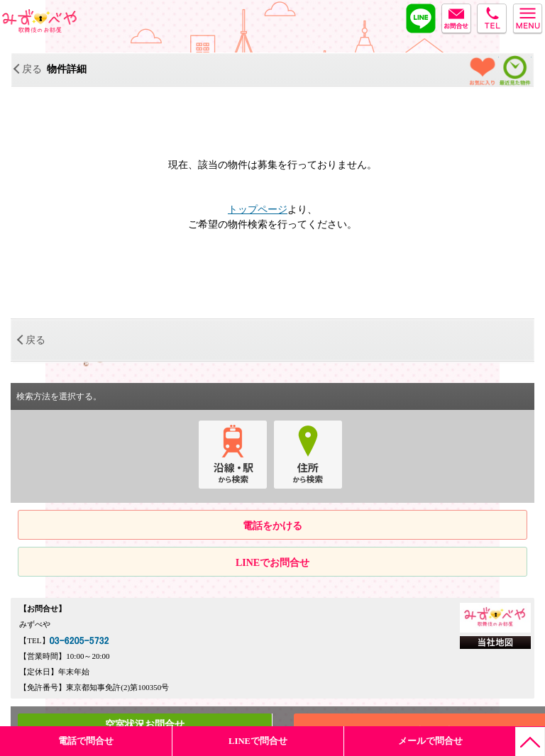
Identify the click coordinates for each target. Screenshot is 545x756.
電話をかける (272, 526)
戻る (28, 69)
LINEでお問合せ (272, 563)
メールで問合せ (430, 741)
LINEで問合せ (258, 741)
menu (527, 18)
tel (492, 18)
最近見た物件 (515, 72)
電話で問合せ (86, 741)
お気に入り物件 (483, 72)
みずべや (39, 21)
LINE (421, 18)
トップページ (258, 210)
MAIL (456, 18)
